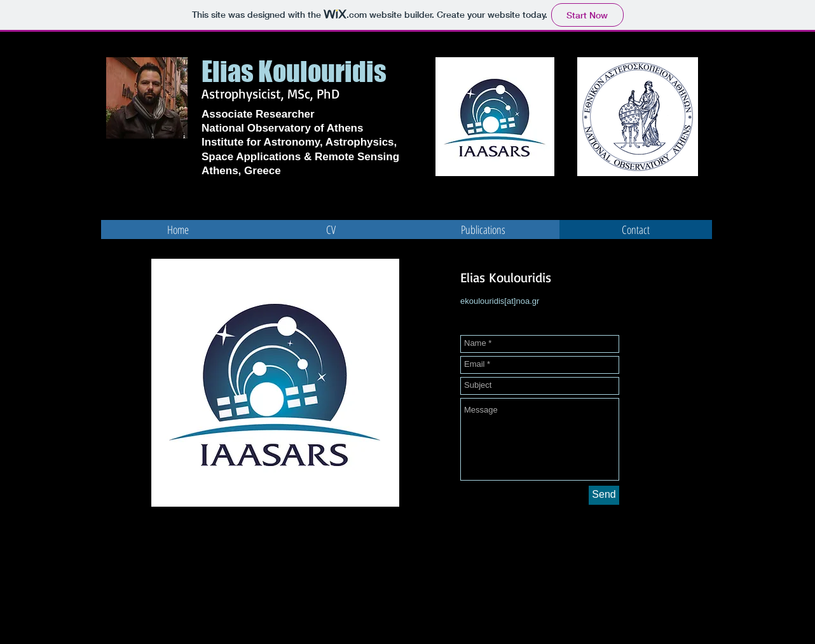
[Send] (604, 495)
